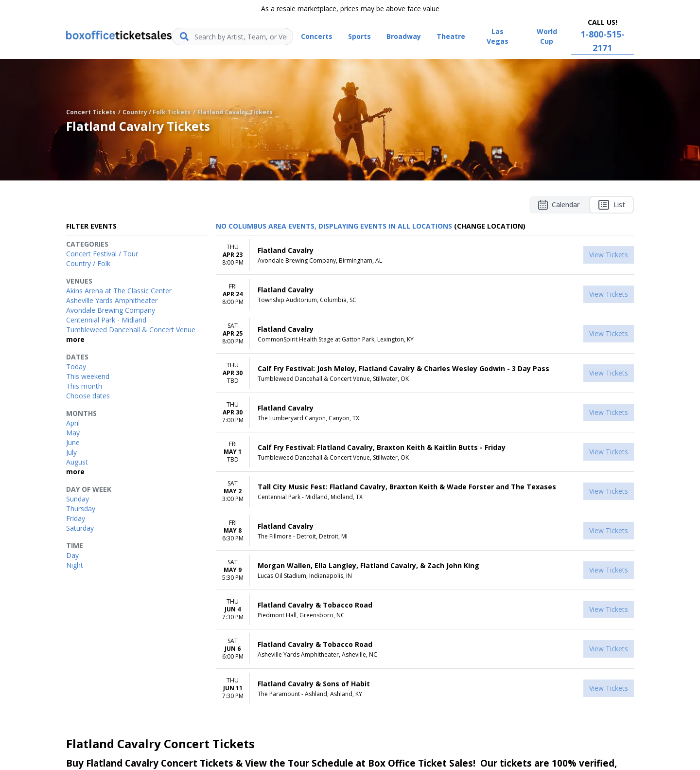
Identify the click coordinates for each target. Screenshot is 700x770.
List (612, 205)
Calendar (559, 205)
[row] (425, 255)
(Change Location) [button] (490, 226)
